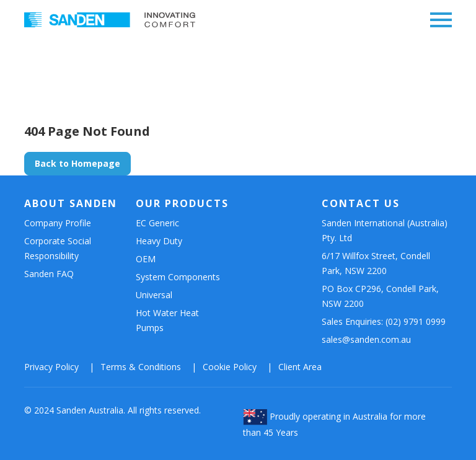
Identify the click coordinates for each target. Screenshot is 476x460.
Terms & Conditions (141, 367)
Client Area (300, 367)
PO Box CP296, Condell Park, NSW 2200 (380, 296)
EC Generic (157, 223)
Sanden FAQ (49, 274)
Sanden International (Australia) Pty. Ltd (385, 230)
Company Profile (58, 223)
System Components (178, 277)
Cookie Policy (230, 367)
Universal (154, 295)
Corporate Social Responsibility (58, 248)
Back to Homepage (77, 163)
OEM (146, 259)
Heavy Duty (159, 241)
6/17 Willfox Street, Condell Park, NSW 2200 (376, 263)
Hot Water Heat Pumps (167, 320)
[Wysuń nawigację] (438, 20)
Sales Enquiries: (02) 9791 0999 (384, 321)
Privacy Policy (51, 367)
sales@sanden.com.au (366, 339)
